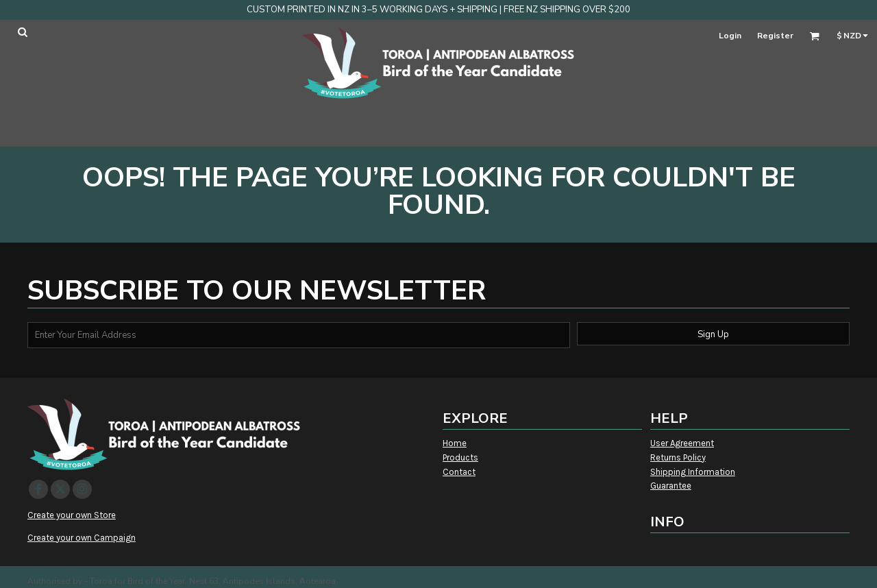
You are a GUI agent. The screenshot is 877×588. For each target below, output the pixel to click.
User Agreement (682, 443)
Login (730, 36)
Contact (459, 472)
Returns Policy (678, 457)
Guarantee (671, 486)
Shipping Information (693, 472)
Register (775, 36)
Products (460, 457)
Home (455, 443)
